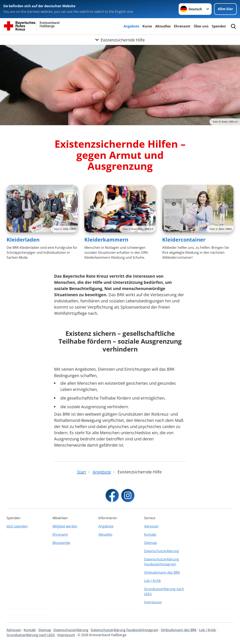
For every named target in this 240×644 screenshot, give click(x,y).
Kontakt (150, 534)
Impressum (153, 602)
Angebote (131, 26)
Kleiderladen (23, 239)
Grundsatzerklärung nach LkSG (164, 591)
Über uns (201, 26)
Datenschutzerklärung (161, 551)
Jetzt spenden (17, 526)
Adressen (151, 526)
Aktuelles (163, 26)
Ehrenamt (182, 26)
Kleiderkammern (106, 239)
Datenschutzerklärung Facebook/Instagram (161, 562)
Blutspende (61, 543)
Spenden (219, 26)
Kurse (147, 26)
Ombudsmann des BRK (162, 572)
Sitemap (150, 543)
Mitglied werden (65, 526)
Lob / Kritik (152, 581)
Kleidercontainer (184, 239)
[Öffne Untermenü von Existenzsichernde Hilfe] (120, 40)
